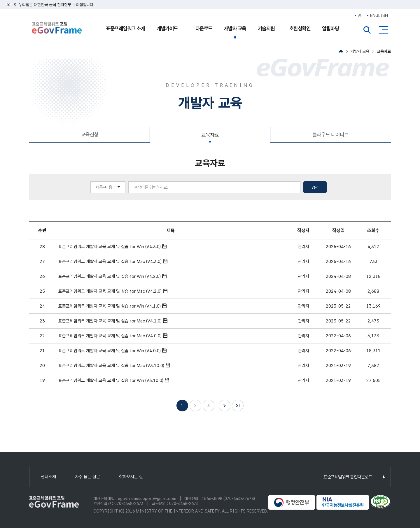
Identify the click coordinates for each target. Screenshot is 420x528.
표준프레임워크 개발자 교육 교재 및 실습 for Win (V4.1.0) (110, 306)
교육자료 (384, 51)
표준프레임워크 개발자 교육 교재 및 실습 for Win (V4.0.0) (110, 351)
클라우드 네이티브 (330, 135)
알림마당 (330, 28)
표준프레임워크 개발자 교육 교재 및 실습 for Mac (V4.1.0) (110, 321)
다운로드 (204, 28)
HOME (341, 51)
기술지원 (266, 28)
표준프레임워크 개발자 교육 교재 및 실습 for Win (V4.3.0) (110, 247)
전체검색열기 (367, 30)
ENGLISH (379, 15)
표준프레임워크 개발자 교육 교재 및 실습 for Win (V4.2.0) (110, 276)
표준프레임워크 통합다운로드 (348, 477)
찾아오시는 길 (131, 477)
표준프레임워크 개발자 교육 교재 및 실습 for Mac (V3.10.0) (111, 366)
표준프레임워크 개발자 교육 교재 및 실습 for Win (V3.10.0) (111, 380)
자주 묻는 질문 (87, 477)
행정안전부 (292, 502)
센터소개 (48, 477)
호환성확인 (300, 28)
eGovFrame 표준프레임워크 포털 (57, 28)
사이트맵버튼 (384, 30)
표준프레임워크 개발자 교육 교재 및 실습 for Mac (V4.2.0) (110, 291)
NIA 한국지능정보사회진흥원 (343, 502)
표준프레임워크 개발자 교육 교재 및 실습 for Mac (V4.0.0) (110, 336)
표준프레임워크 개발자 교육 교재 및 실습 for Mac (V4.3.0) (110, 262)
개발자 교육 (235, 28)
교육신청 (90, 135)
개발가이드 (167, 28)
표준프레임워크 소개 (125, 28)
